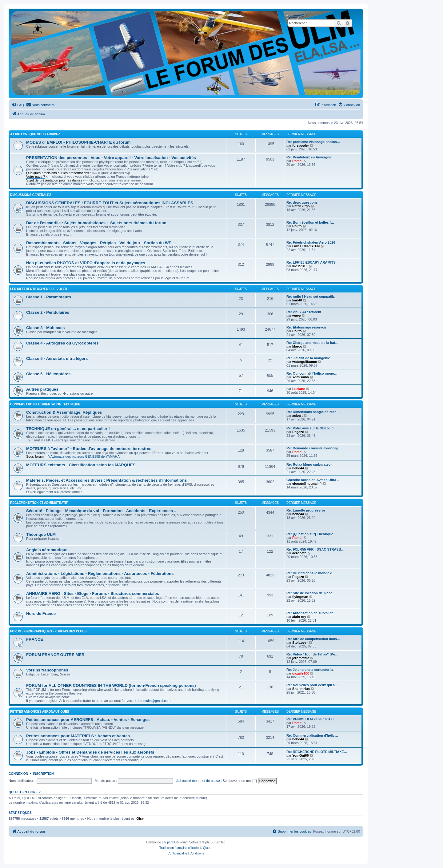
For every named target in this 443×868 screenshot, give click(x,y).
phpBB (172, 842)
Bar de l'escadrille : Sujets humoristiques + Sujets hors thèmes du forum (96, 223)
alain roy (299, 617)
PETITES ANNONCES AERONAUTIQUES (40, 712)
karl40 (297, 300)
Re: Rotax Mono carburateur (309, 464)
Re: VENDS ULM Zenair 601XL (311, 719)
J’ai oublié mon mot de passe (198, 781)
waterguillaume (305, 362)
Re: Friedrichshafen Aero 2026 (311, 242)
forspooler (301, 145)
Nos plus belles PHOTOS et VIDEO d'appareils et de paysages (86, 263)
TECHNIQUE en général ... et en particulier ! (68, 429)
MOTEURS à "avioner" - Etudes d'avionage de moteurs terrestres (89, 449)
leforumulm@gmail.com (153, 701)
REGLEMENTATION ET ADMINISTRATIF (39, 503)
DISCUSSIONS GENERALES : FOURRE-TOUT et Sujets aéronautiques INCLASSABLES (110, 203)
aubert (297, 416)
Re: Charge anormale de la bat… (312, 343)
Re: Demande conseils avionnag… (314, 448)
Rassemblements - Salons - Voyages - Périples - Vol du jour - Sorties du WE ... (101, 243)
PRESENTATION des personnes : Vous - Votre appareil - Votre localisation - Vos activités (111, 158)
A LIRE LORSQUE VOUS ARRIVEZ (35, 134)
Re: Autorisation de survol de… (312, 613)
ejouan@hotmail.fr (307, 484)
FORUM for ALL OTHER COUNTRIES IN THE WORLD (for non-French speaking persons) (111, 685)
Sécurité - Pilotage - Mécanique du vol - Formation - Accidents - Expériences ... (102, 511)
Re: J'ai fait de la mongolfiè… (310, 358)
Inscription (43, 774)
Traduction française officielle (179, 848)
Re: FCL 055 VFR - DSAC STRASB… (315, 549)
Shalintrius (301, 689)
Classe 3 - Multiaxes (45, 328)
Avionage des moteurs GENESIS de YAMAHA (83, 456)
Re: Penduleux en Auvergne (309, 157)
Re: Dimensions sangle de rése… (313, 412)
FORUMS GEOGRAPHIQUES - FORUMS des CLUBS (48, 631)
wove (297, 316)
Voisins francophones (47, 670)
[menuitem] (18, 105)
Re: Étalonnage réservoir (306, 327)
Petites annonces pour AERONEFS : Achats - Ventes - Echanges (88, 720)
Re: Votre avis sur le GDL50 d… (312, 428)
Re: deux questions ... (304, 202)
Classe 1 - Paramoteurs (49, 297)
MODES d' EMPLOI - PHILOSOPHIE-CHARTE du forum (78, 142)
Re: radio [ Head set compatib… (312, 297)
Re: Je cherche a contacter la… (311, 670)
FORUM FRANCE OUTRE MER (55, 655)
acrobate (299, 553)
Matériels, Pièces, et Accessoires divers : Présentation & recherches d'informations (106, 480)
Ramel (297, 161)
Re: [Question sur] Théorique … (312, 534)
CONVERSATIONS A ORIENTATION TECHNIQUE (45, 404)
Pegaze (298, 432)
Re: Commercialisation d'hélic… (312, 735)
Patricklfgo (301, 206)
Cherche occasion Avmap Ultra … (313, 480)
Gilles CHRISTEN (306, 246)
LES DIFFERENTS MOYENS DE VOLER (39, 289)
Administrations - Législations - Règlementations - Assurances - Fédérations (100, 573)
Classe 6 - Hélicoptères (48, 374)
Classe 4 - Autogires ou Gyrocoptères (62, 343)
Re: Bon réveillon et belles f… (310, 222)
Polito (297, 226)
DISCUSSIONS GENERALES (31, 195)
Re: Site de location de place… (311, 593)
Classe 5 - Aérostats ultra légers (57, 358)
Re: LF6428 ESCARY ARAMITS (311, 262)
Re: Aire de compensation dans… (313, 639)
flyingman (300, 597)
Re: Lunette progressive (306, 510)
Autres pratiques (42, 389)
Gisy (140, 818)
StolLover (300, 643)
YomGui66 (301, 377)
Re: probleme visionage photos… (313, 142)
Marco (297, 346)
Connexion (18, 774)
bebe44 (298, 468)
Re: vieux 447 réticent (304, 312)
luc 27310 (300, 266)
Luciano (299, 389)
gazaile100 (301, 673)
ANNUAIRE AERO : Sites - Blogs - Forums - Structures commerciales (93, 593)
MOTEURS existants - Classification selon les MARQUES (81, 465)
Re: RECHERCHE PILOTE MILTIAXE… (317, 752)
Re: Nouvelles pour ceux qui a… (312, 685)
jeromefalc (301, 658)
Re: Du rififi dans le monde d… (311, 573)
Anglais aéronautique (47, 550)
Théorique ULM (41, 534)
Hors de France (41, 613)
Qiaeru (208, 848)
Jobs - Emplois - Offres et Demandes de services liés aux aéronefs (90, 752)
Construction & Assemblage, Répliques (64, 412)
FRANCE (35, 639)
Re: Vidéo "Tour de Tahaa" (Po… (312, 654)
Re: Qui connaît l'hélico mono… (312, 373)
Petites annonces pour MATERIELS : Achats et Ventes (78, 736)
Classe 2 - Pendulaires (48, 312)
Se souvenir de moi (240, 781)
